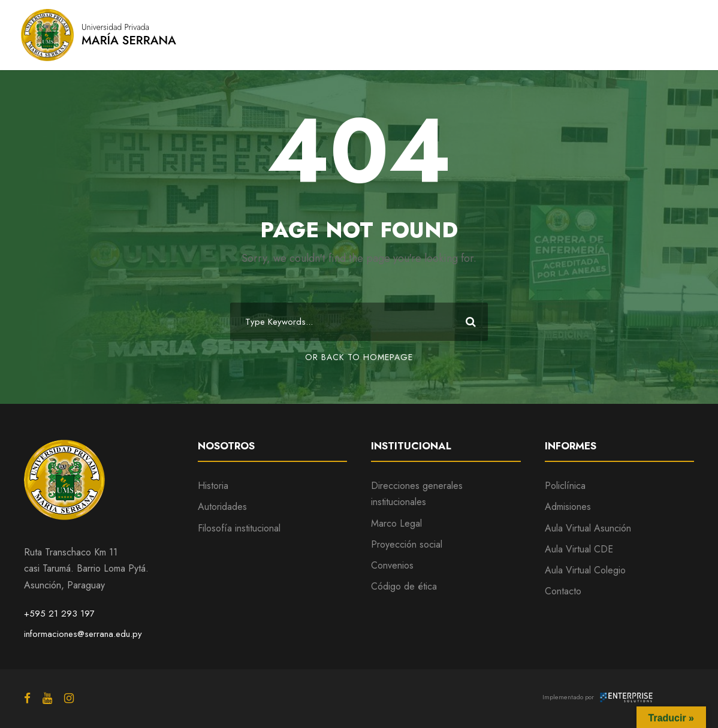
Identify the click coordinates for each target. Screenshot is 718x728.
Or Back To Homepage (359, 357)
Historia (213, 486)
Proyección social (407, 544)
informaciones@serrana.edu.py (83, 634)
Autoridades (222, 507)
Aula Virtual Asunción (588, 528)
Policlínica (565, 486)
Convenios (392, 565)
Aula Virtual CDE (579, 549)
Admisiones (568, 507)
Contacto (563, 591)
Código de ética (404, 586)
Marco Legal (396, 523)
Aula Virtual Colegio (585, 570)
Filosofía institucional (239, 528)
